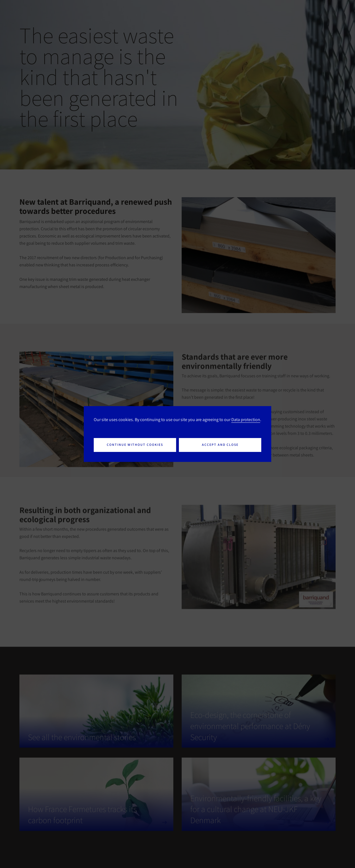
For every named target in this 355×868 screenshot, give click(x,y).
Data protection (246, 419)
